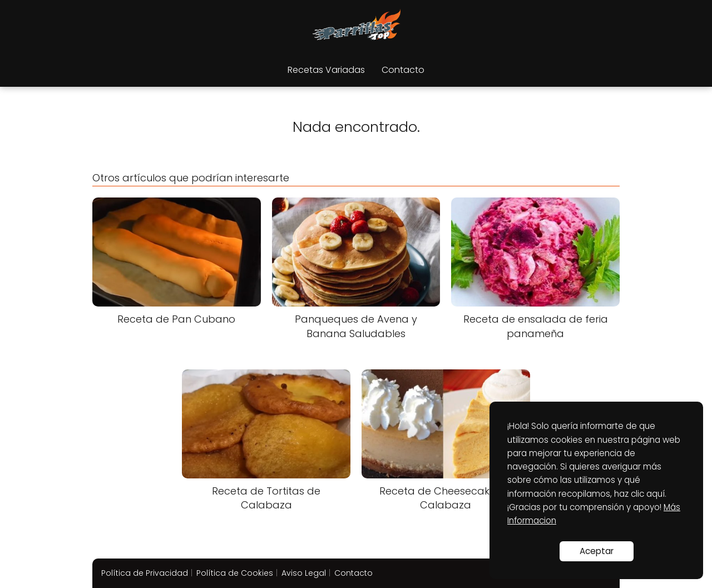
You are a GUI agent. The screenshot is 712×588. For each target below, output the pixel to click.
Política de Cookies (235, 573)
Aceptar (597, 551)
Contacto (403, 70)
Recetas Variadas (326, 70)
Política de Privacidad (145, 573)
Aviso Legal (304, 573)
